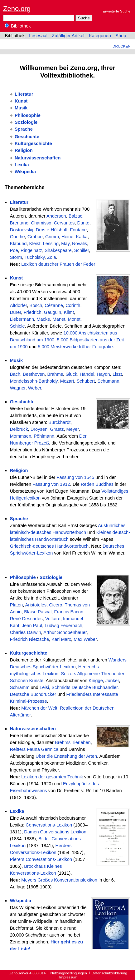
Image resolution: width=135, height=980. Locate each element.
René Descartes (26, 619)
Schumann (108, 381)
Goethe (17, 237)
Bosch (36, 305)
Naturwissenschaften (38, 158)
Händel (87, 374)
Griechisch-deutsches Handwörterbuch (49, 546)
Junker (112, 681)
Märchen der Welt (39, 708)
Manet (59, 319)
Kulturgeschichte (33, 143)
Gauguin (53, 312)
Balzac (75, 216)
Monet (74, 319)
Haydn (103, 374)
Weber (35, 388)
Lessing (51, 244)
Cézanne (54, 305)
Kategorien (100, 36)
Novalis (80, 244)
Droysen (39, 429)
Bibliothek (18, 26)
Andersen (56, 216)
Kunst (21, 101)
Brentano (19, 223)
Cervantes (64, 223)
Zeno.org (17, 9)
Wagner (18, 388)
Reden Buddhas (97, 484)
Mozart (67, 381)
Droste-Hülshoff (52, 230)
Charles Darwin (26, 632)
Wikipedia (25, 172)
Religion (24, 150)
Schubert (86, 381)
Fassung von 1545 (76, 477)
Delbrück (19, 429)
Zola (52, 257)
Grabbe (35, 237)
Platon (17, 605)
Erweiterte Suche (116, 11)
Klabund (18, 244)
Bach (15, 374)
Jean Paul (32, 626)
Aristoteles (36, 605)
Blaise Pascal (38, 612)
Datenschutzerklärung (109, 973)
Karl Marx (61, 639)
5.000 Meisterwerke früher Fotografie (75, 347)
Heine (67, 237)
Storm (16, 257)
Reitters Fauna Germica (34, 749)
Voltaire (53, 619)
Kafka (82, 237)
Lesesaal (38, 36)
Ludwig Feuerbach (63, 626)
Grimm (52, 237)
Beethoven (34, 374)
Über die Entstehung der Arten (66, 756)
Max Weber (85, 639)
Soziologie (26, 122)
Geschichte (27, 137)
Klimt (69, 312)
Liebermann (22, 319)
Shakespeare (58, 250)
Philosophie (28, 115)
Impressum (68, 977)
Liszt (117, 374)
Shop (121, 36)
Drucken (122, 46)
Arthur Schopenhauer (65, 632)
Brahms (55, 374)
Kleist (35, 244)
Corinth (73, 305)
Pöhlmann (44, 436)
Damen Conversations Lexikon (55, 832)
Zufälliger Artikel (68, 36)
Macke (43, 319)
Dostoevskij (22, 230)
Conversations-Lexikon (49, 825)
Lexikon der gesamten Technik (52, 777)
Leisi (44, 687)
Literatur (24, 94)
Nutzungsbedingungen (69, 973)
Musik (21, 108)
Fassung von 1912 (51, 484)
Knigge (96, 681)
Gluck (71, 374)
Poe (14, 250)
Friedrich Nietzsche (29, 639)
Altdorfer (19, 305)
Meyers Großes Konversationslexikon (59, 880)
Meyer (73, 429)
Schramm (20, 687)
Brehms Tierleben (73, 742)
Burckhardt (59, 422)
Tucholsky (35, 257)
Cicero (55, 605)
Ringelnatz (31, 250)
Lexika (22, 165)
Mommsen (21, 436)
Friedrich (33, 312)
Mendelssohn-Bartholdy (34, 381)
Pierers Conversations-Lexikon (41, 859)
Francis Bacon (69, 612)
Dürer (16, 312)
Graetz (57, 429)
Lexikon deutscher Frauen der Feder (58, 264)
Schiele (17, 326)
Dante (83, 223)
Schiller (82, 250)
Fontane (78, 230)
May (65, 244)
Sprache (24, 129)
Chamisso (41, 223)
